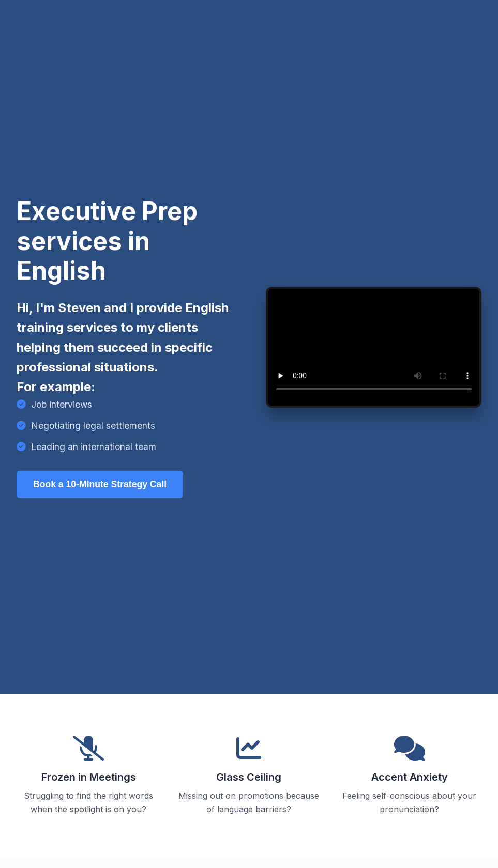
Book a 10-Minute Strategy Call (100, 484)
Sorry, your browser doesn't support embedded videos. (374, 347)
